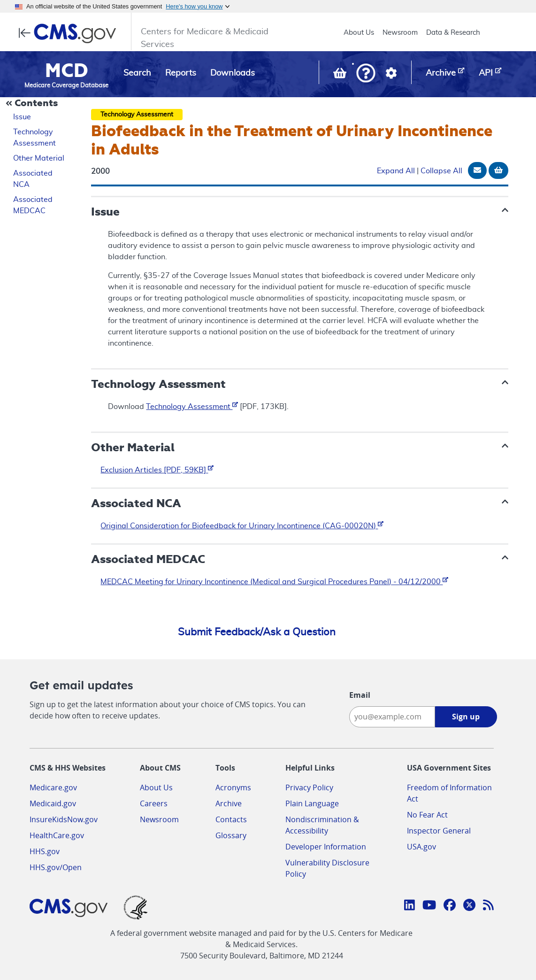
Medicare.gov (53, 787)
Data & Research (453, 33)
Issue (22, 117)
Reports (181, 73)
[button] (366, 74)
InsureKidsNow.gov (64, 819)
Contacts (231, 819)
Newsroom (400, 33)
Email (360, 695)
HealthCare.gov (57, 835)
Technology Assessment (34, 138)
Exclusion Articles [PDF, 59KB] (157, 470)
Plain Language (312, 803)
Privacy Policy (309, 787)
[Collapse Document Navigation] (33, 104)
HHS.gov (45, 851)
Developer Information (326, 847)
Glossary (231, 835)
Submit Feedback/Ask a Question (257, 632)
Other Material (39, 158)
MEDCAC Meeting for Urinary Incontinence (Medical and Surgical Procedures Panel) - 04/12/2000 (274, 582)
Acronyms (233, 787)
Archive (229, 803)
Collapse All (441, 171)
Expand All (396, 171)
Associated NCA (33, 179)
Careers (154, 803)
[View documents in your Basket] (341, 75)
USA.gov (421, 847)
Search (137, 73)
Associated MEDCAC (33, 205)
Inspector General (439, 831)
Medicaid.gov (53, 803)
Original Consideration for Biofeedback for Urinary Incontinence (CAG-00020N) (242, 526)
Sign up (466, 717)
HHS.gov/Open (56, 867)
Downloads (233, 73)
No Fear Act (427, 815)
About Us (359, 33)
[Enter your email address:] (392, 717)
